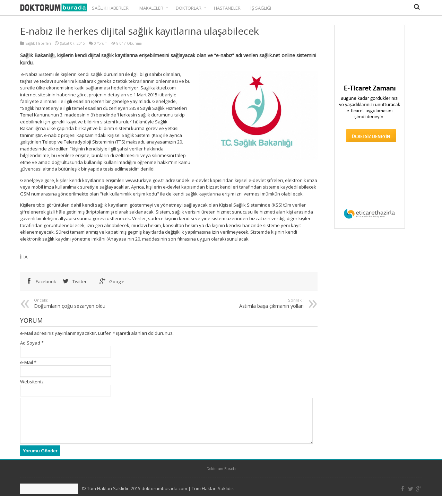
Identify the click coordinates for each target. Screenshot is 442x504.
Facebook (40, 281)
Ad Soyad (30, 343)
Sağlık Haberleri (111, 8)
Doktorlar (191, 8)
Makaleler (154, 8)
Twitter (73, 281)
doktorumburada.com (164, 497)
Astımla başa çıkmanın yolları (239, 303)
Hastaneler (227, 8)
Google (111, 281)
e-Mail (27, 362)
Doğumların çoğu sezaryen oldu (98, 303)
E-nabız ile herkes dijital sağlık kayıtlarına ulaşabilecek (139, 31)
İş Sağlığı (261, 8)
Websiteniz (32, 382)
